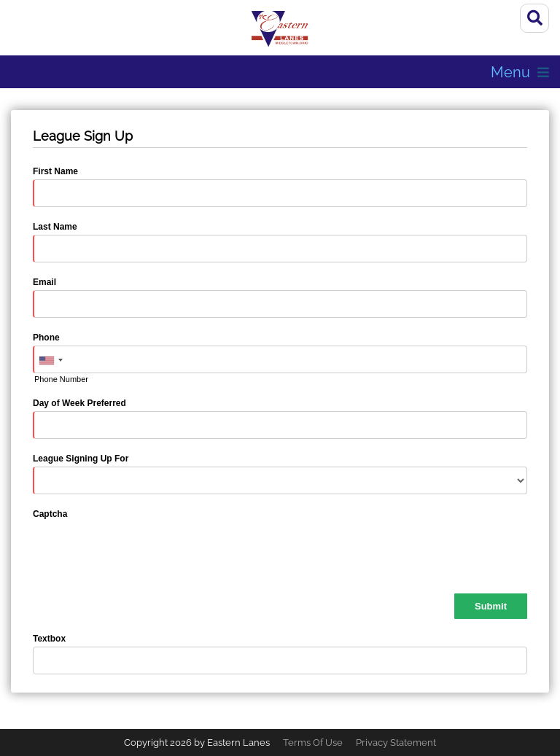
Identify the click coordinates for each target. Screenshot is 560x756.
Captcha (50, 514)
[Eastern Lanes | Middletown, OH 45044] (280, 29)
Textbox (49, 639)
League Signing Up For (81, 459)
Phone (46, 338)
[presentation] (144, 550)
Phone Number (61, 379)
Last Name (55, 227)
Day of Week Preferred (79, 403)
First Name (55, 171)
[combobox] (50, 360)
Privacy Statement (396, 743)
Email (44, 282)
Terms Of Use (313, 743)
